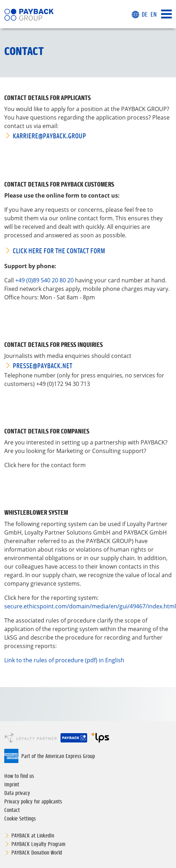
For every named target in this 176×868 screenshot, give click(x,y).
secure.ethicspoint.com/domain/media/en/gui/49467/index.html (90, 606)
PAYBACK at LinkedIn (33, 835)
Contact (12, 810)
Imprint (12, 784)
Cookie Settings (20, 818)
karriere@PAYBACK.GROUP (49, 136)
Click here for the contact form (59, 251)
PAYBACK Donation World (37, 852)
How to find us (19, 776)
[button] (135, 15)
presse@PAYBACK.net (42, 366)
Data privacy (17, 793)
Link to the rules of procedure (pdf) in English (64, 660)
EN (154, 15)
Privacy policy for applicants (33, 801)
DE (145, 15)
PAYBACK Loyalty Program (38, 844)
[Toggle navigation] (166, 15)
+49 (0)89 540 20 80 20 (44, 280)
